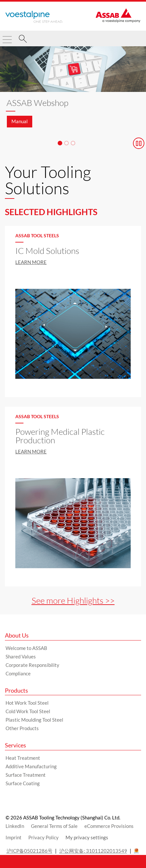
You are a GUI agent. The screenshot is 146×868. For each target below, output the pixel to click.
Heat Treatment (23, 758)
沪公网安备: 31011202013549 (93, 851)
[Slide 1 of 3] (73, 90)
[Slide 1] (60, 143)
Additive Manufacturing (31, 766)
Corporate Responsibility (32, 665)
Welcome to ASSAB (26, 648)
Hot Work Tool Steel (27, 703)
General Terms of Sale (54, 826)
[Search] (23, 40)
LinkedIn (15, 826)
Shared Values (21, 656)
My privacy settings (87, 837)
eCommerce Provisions (109, 826)
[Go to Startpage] (34, 17)
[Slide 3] (73, 143)
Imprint (14, 837)
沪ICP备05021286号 (29, 851)
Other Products (22, 728)
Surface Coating (23, 783)
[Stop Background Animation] (139, 143)
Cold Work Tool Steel (28, 711)
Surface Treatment (26, 775)
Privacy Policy (44, 837)
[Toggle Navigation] (7, 37)
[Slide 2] (66, 143)
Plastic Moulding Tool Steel (34, 720)
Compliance (18, 673)
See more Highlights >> (73, 600)
